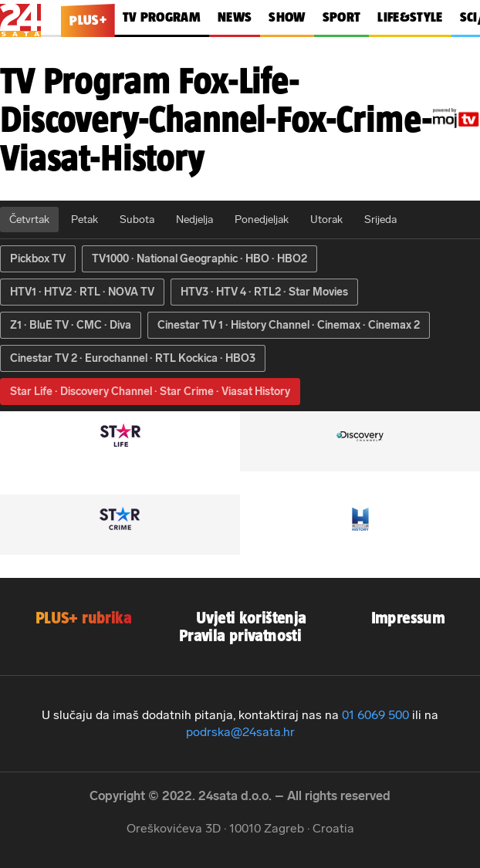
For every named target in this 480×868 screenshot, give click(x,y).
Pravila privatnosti (240, 635)
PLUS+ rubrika (83, 618)
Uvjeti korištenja (251, 618)
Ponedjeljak (262, 220)
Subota (137, 220)
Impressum (408, 618)
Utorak (326, 220)
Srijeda (380, 220)
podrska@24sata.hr (240, 732)
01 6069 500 (375, 715)
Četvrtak (29, 220)
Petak (85, 220)
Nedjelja (194, 220)
